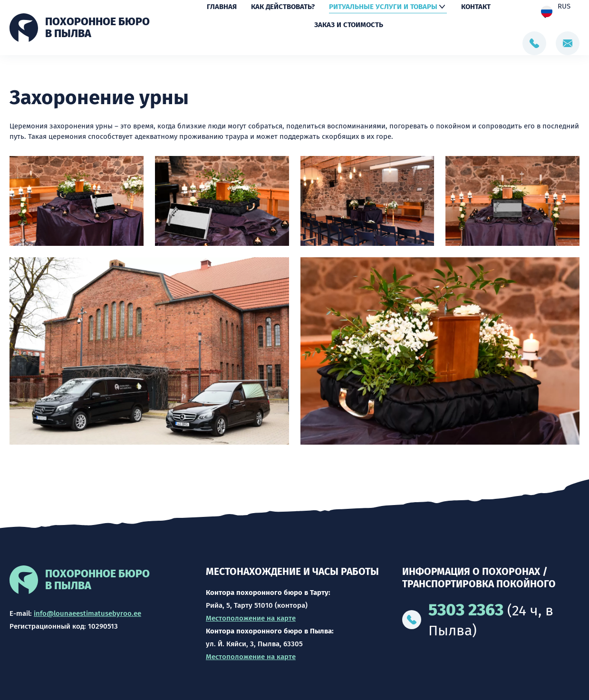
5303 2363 (466, 610)
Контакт (476, 8)
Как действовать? (283, 8)
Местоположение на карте (251, 618)
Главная (222, 8)
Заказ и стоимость (349, 26)
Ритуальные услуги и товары (383, 8)
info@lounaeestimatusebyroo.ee (87, 613)
